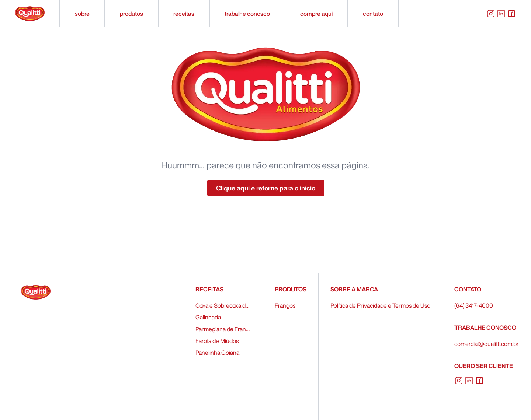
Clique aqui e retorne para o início (266, 188)
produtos (131, 14)
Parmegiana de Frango (223, 329)
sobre (82, 14)
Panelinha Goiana (217, 353)
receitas (184, 14)
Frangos (285, 305)
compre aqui (316, 14)
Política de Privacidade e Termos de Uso (380, 305)
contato (373, 14)
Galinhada (208, 317)
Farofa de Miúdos (217, 341)
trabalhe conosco (247, 14)
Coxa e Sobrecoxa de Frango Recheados (223, 305)
